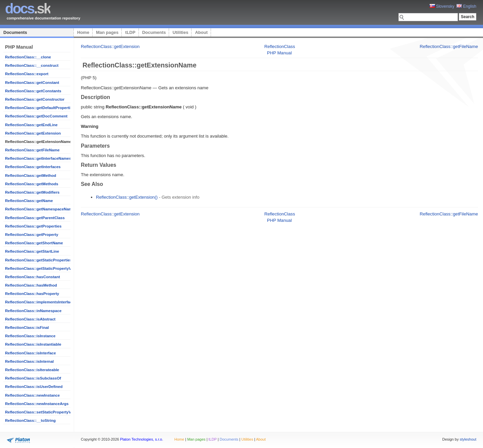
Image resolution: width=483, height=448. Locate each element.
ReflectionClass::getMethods (32, 184)
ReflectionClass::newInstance (32, 395)
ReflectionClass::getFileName (32, 150)
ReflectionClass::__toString (30, 420)
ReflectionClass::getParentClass (35, 218)
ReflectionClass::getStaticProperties (39, 260)
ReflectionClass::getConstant (32, 83)
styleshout (468, 439)
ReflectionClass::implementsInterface (40, 302)
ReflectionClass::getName (29, 201)
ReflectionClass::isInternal (29, 361)
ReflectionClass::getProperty (32, 235)
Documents (15, 32)
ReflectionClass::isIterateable (32, 370)
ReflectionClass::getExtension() (127, 197)
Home (83, 32)
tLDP (130, 32)
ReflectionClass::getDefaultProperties (40, 108)
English (466, 6)
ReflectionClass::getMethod (31, 176)
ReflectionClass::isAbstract (30, 319)
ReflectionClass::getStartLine (32, 251)
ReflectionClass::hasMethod (31, 285)
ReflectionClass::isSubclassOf (33, 378)
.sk (28, 9)
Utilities (180, 32)
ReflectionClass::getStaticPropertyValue (42, 268)
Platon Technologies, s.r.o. (142, 439)
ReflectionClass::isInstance (30, 336)
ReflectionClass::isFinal (27, 328)
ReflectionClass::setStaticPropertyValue (42, 412)
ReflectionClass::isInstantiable (33, 344)
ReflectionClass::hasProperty (32, 294)
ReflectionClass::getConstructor (35, 99)
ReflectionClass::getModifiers (32, 192)
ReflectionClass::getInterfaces (33, 167)
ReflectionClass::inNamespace (33, 311)
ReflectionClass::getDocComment (36, 116)
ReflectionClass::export (27, 74)
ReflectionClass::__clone (28, 57)
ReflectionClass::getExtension (33, 133)
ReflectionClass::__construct (32, 65)
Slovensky (442, 6)
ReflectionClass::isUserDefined (34, 387)
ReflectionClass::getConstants (33, 91)
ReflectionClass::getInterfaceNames (38, 158)
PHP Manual (279, 53)
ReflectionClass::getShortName (34, 243)
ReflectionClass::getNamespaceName (40, 209)
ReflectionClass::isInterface (31, 353)
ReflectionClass (280, 46)
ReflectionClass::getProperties (33, 226)
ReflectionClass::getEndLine (31, 125)
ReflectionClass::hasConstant (33, 277)
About (201, 32)
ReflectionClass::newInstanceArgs (37, 404)
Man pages (107, 32)
